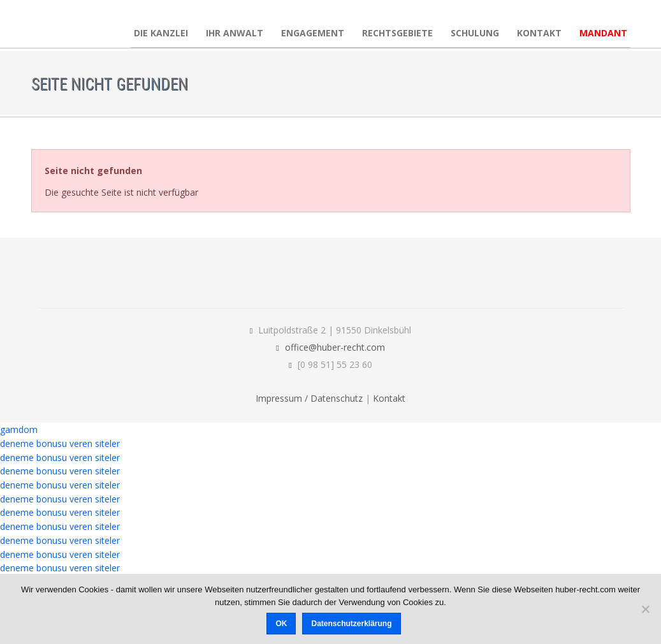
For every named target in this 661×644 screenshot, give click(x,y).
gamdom (19, 429)
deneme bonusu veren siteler (60, 443)
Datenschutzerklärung (351, 624)
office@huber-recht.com (335, 347)
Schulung (475, 33)
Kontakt (539, 33)
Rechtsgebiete (397, 33)
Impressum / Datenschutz (309, 398)
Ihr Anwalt (235, 33)
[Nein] (645, 609)
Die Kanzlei (161, 33)
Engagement (313, 33)
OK (281, 624)
